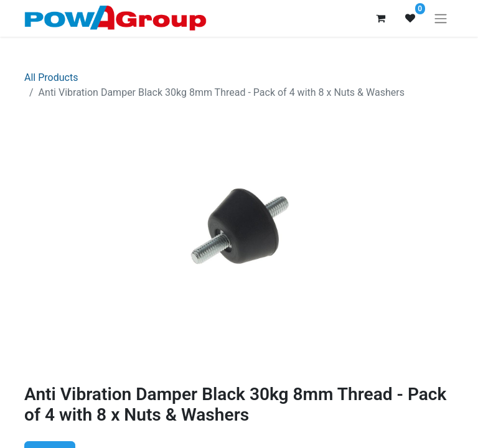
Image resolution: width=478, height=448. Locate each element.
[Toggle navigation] (441, 18)
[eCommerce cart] (380, 18)
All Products (51, 77)
